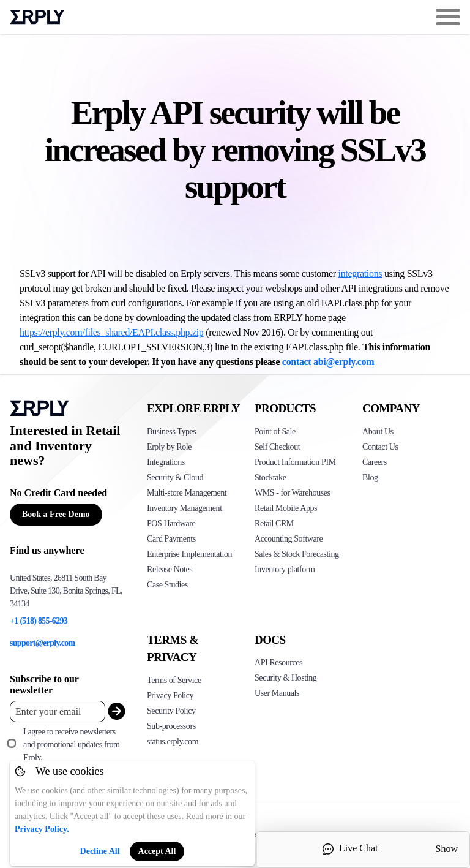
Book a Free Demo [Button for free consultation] (56, 514)
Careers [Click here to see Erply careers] (375, 462)
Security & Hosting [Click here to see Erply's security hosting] (285, 678)
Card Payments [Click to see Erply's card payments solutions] (171, 539)
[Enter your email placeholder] (58, 711)
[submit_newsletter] (114, 711)
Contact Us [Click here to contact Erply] (380, 447)
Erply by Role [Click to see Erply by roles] (169, 447)
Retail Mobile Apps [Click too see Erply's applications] (286, 508)
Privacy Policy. (42, 829)
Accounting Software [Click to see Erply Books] (289, 539)
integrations (360, 274)
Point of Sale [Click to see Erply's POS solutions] (275, 432)
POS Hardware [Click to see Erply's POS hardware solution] (171, 523)
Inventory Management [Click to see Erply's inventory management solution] (185, 508)
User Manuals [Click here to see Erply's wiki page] (277, 693)
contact (297, 362)
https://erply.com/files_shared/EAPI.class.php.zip (112, 332)
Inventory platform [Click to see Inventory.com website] (285, 569)
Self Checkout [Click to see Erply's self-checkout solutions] (277, 447)
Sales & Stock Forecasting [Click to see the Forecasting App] (297, 554)
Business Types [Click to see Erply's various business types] (171, 432)
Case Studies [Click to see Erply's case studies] (167, 585)
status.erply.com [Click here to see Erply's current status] (173, 742)
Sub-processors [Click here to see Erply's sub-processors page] (171, 726)
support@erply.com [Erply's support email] (43, 643)
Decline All (100, 851)
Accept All (157, 851)
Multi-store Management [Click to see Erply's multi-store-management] (187, 493)
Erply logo (37, 17)
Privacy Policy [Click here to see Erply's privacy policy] (170, 696)
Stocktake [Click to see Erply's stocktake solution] (270, 477)
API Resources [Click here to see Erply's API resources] (278, 662)
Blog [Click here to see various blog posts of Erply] (370, 477)
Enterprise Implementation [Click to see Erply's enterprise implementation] (189, 554)
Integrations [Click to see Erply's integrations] (166, 462)
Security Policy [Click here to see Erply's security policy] (171, 711)
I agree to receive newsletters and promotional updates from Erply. (71, 745)
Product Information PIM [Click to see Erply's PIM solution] (295, 462)
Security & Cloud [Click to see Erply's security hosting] (175, 477)
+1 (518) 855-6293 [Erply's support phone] (39, 621)
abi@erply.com (344, 362)
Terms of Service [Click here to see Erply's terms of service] (174, 680)
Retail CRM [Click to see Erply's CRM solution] (274, 523)
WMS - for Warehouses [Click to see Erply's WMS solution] (293, 493)
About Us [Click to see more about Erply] (378, 432)
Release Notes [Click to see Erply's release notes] (170, 569)
